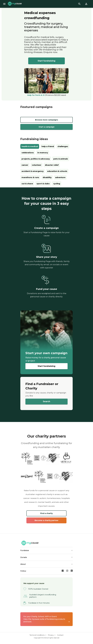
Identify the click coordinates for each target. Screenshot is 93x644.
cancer (25, 165)
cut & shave (27, 184)
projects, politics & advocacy (36, 159)
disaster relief (52, 165)
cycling (57, 184)
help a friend (48, 146)
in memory (43, 153)
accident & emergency (33, 171)
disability (47, 177)
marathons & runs (30, 177)
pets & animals (61, 159)
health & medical (30, 146)
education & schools (57, 171)
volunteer (37, 165)
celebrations (28, 153)
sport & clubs (43, 184)
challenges (63, 146)
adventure (60, 177)
